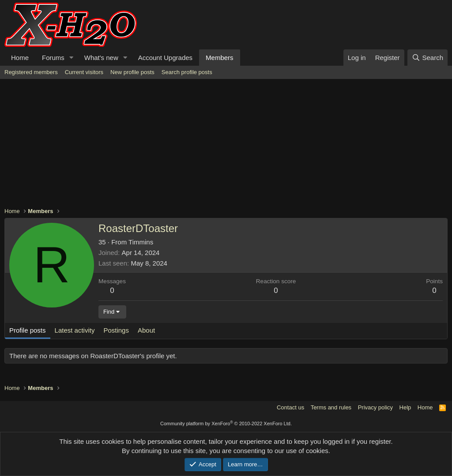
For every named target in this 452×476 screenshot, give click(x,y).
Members (220, 58)
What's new (101, 58)
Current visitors (84, 72)
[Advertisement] (226, 145)
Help (405, 407)
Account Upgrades (165, 58)
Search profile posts (187, 72)
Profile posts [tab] (28, 330)
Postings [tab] (116, 330)
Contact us (290, 407)
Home (20, 58)
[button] (72, 58)
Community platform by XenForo (226, 424)
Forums (53, 58)
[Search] (428, 58)
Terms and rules (331, 407)
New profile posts (132, 72)
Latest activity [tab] (75, 330)
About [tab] (146, 330)
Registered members (31, 72)
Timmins (141, 242)
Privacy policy (375, 407)
